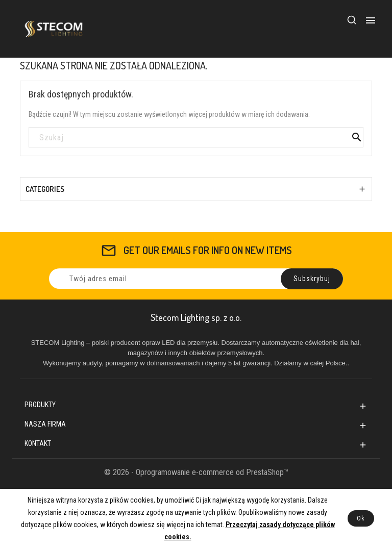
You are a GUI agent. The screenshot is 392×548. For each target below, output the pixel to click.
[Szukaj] (196, 138)
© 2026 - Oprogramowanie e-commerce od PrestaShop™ (196, 472)
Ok (361, 518)
